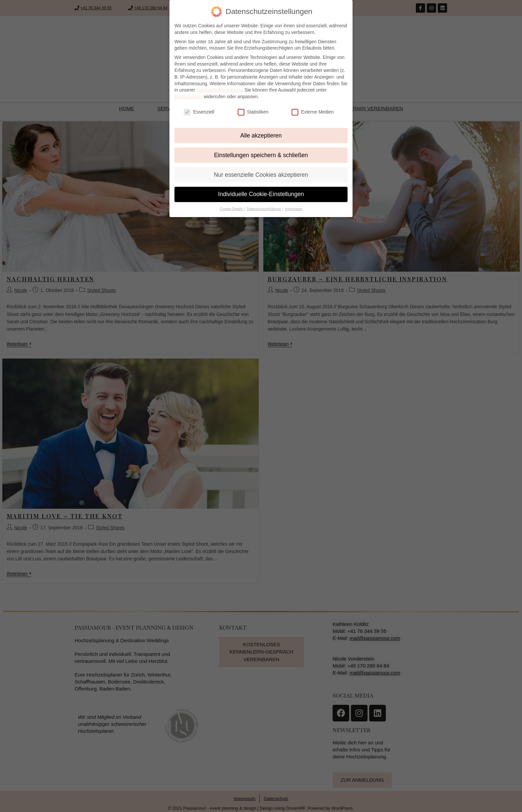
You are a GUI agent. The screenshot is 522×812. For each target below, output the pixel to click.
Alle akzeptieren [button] (261, 135)
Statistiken (253, 112)
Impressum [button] (294, 209)
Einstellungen (188, 97)
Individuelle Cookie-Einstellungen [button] (261, 194)
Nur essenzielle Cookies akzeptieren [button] (261, 175)
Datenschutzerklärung (219, 90)
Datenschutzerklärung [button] (264, 209)
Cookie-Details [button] (232, 209)
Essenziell (199, 112)
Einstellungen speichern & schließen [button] (261, 155)
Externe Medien (313, 112)
